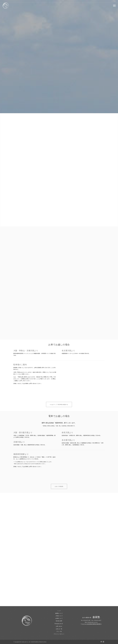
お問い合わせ (59, 626)
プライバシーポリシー (59, 634)
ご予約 (114, 1)
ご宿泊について (59, 616)
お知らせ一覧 (59, 629)
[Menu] (114, 6)
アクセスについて (59, 624)
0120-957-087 (87, 620)
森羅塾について (59, 613)
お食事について (59, 618)
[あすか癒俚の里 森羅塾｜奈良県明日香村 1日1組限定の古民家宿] (6, 6)
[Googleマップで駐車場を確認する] (59, 404)
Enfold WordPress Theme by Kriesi (39, 642)
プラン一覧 (59, 631)
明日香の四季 (59, 621)
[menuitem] (114, 6)
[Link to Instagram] (103, 642)
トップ (59, 611)
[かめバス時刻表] (59, 486)
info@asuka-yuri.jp (93, 622)
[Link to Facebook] (101, 642)
